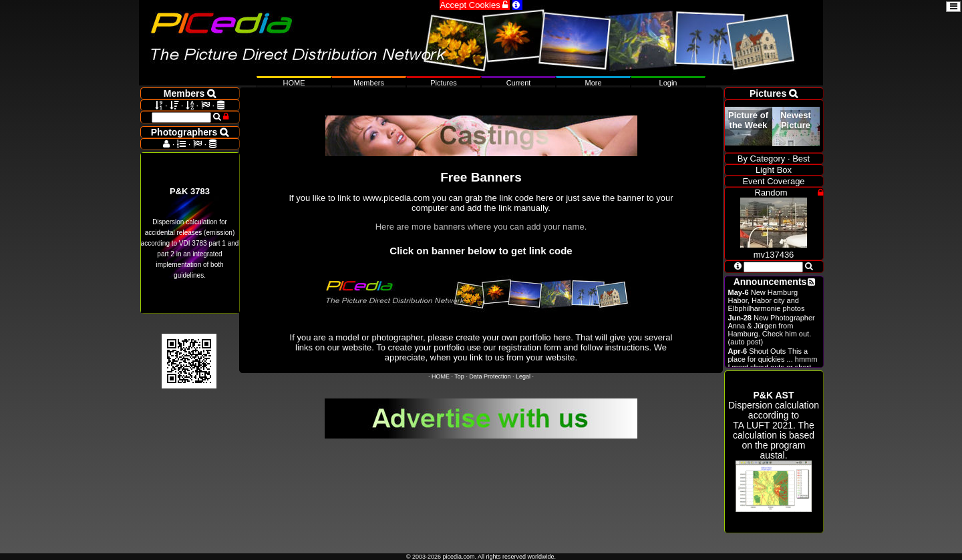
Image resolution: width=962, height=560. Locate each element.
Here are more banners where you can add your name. (481, 227)
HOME (441, 376)
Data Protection (490, 376)
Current (519, 83)
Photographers (190, 132)
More (593, 83)
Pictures (444, 83)
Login (668, 83)
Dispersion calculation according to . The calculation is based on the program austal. (774, 451)
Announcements (770, 282)
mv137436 (774, 250)
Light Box (774, 170)
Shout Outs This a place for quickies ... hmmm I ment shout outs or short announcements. (773, 363)
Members (369, 83)
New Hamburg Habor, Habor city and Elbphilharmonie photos (767, 300)
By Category (762, 159)
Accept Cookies (475, 5)
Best (801, 159)
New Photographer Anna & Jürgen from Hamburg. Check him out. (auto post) (772, 330)
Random (771, 193)
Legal (523, 376)
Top (459, 376)
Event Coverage (773, 181)
